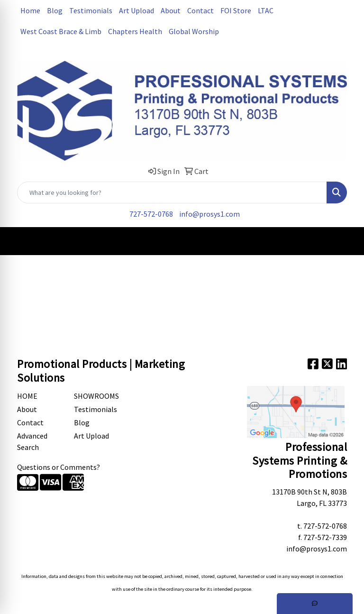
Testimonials (91, 10)
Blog (55, 10)
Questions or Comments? (59, 467)
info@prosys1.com (209, 214)
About (171, 10)
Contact (200, 10)
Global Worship (194, 31)
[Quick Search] (172, 192)
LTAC (266, 10)
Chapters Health (135, 31)
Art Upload (136, 10)
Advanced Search (32, 441)
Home (30, 10)
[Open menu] (345, 241)
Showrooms (96, 396)
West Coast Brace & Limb (61, 31)
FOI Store (236, 10)
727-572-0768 (151, 214)
